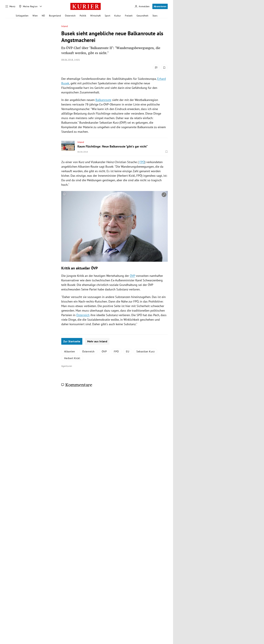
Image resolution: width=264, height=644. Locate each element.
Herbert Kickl (72, 358)
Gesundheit (142, 16)
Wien (35, 16)
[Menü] (10, 6)
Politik (83, 16)
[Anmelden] (142, 6)
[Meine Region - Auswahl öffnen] (41, 6)
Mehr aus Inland (97, 341)
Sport (108, 16)
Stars (155, 16)
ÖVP (132, 276)
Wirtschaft (95, 16)
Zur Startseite (72, 341)
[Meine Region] (28, 6)
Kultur (118, 16)
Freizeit (129, 16)
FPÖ (142, 162)
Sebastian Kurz (146, 351)
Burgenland (55, 16)
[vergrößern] (164, 195)
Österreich (70, 16)
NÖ (43, 16)
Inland (65, 26)
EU (128, 351)
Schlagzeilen (22, 16)
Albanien (70, 351)
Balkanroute (103, 100)
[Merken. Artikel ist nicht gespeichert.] (164, 68)
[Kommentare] (156, 68)
